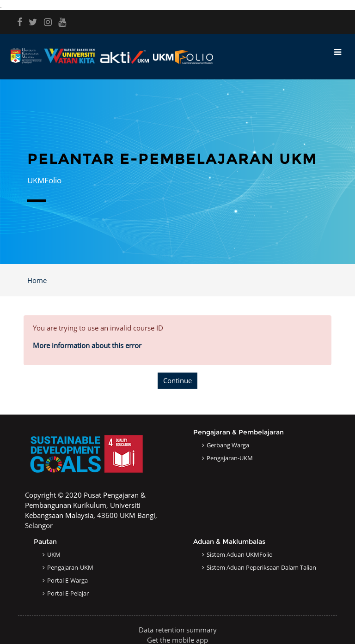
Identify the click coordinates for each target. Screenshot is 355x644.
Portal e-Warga (67, 580)
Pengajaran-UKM (230, 458)
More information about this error (87, 345)
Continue (177, 380)
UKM (54, 554)
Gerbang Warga (228, 445)
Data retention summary (178, 630)
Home (37, 280)
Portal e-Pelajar (68, 593)
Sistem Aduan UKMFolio (240, 554)
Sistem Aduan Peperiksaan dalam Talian (261, 567)
